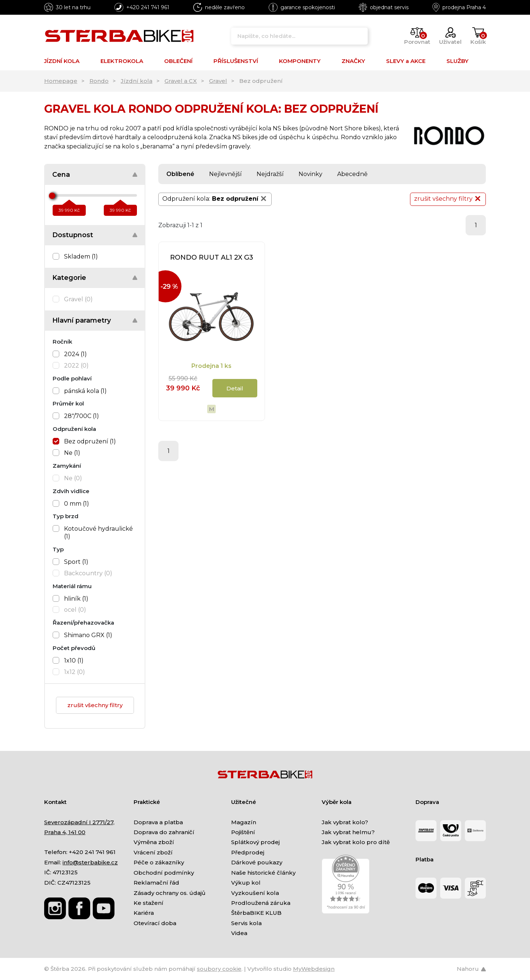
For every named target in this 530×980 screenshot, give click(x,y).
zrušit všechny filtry (95, 705)
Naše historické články (263, 873)
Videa (239, 933)
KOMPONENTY (300, 61)
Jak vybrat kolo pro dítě (356, 842)
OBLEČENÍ (178, 61)
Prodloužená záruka (261, 903)
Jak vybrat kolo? (345, 822)
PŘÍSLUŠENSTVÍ (236, 61)
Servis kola (246, 923)
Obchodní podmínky (164, 873)
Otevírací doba (155, 923)
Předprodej (248, 852)
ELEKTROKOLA (122, 61)
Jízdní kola (137, 81)
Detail (235, 388)
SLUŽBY (457, 61)
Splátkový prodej (255, 842)
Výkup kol (246, 883)
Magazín (244, 822)
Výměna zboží (154, 842)
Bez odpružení (240, 199)
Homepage (61, 81)
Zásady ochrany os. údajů (169, 893)
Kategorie (69, 278)
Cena (61, 175)
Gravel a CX (181, 81)
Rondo (99, 81)
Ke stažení (149, 903)
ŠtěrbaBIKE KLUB (256, 913)
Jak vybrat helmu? (348, 832)
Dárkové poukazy (257, 862)
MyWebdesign (314, 969)
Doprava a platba (158, 822)
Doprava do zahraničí (164, 832)
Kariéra (144, 913)
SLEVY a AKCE (406, 61)
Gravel (218, 81)
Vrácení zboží (153, 852)
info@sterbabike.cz (90, 862)
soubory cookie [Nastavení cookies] (219, 969)
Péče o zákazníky (159, 862)
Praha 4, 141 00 (65, 832)
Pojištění (243, 832)
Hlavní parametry (82, 320)
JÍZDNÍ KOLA (62, 61)
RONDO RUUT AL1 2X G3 (212, 257)
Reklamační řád (156, 883)
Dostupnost (73, 235)
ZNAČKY (353, 61)
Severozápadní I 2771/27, (79, 822)
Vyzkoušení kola (255, 893)
